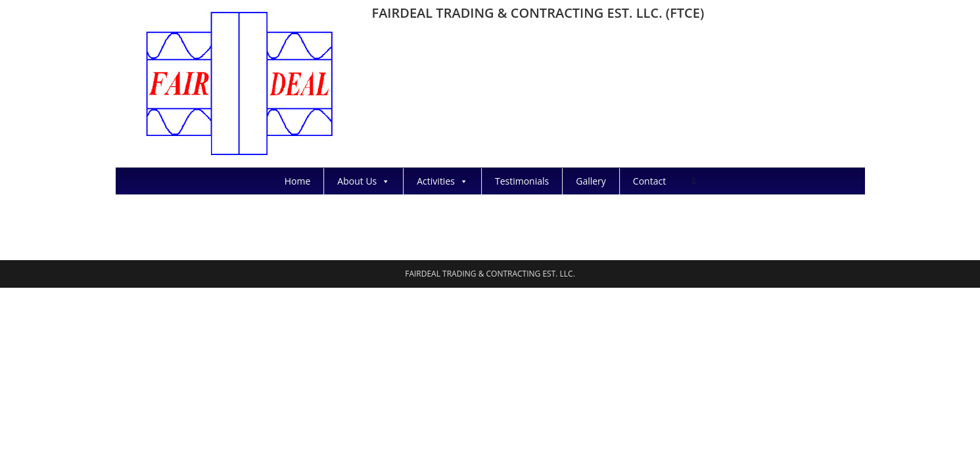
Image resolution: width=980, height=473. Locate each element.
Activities (442, 181)
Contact (649, 181)
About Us (363, 181)
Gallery (591, 181)
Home (298, 181)
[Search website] (694, 180)
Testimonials (522, 181)
